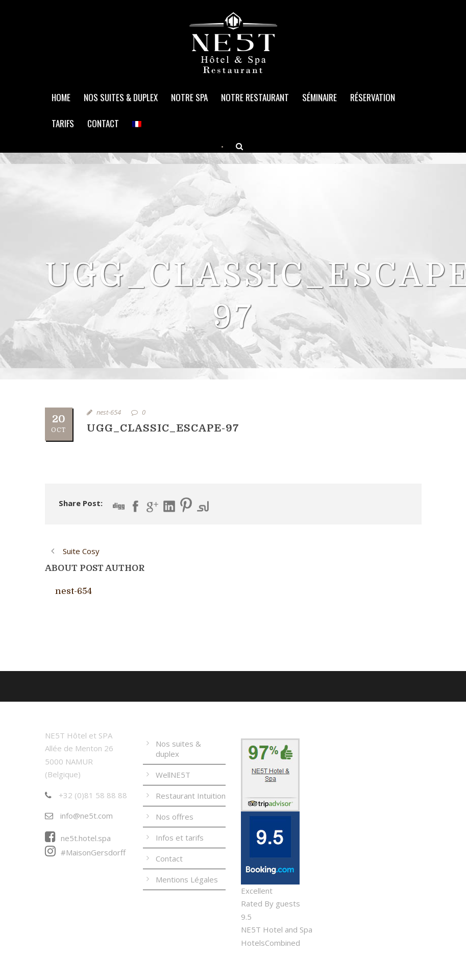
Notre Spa (189, 97)
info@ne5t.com (79, 816)
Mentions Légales (187, 879)
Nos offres (175, 817)
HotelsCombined (271, 943)
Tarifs (63, 123)
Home (61, 97)
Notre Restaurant (255, 97)
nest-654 (109, 412)
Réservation (373, 97)
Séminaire (320, 97)
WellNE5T (173, 775)
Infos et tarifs (180, 838)
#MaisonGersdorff (85, 852)
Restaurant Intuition (191, 796)
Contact (103, 123)
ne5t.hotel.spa (78, 838)
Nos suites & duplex (121, 97)
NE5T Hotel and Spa (277, 929)
